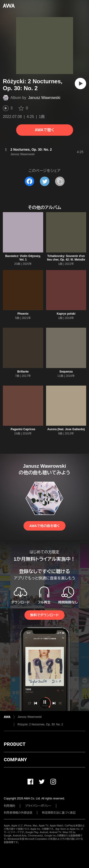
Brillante (23, 372)
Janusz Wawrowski (44, 98)
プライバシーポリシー (38, 806)
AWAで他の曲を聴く (44, 526)
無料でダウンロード (44, 615)
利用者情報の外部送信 (18, 813)
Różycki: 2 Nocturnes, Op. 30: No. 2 (40, 724)
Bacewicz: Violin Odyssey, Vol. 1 (23, 258)
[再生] (80, 84)
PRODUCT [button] (15, 744)
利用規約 (9, 806)
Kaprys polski (66, 314)
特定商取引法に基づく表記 (59, 813)
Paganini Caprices (23, 429)
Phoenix (23, 314)
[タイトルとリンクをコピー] (60, 181)
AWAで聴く (44, 130)
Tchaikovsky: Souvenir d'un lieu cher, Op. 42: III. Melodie (66, 258)
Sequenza (66, 372)
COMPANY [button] (15, 760)
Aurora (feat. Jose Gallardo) (66, 429)
